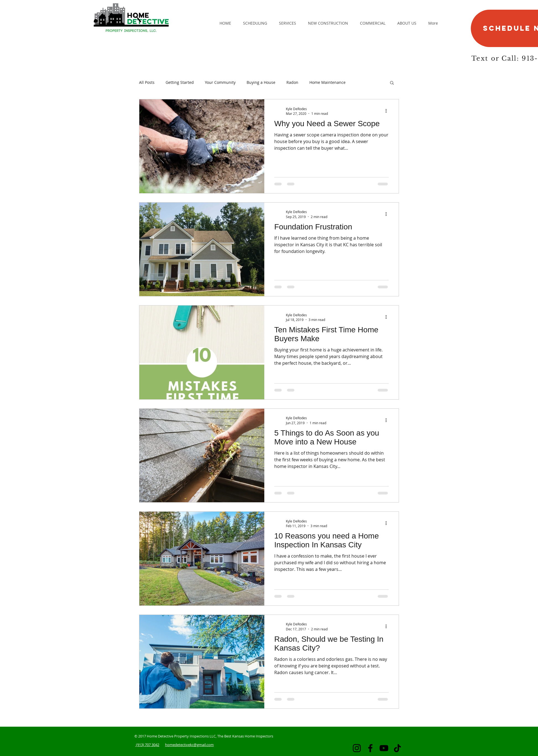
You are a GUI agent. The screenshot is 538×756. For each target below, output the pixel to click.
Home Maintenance (327, 82)
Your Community (220, 82)
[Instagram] (357, 748)
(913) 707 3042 (147, 745)
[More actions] (388, 111)
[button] (392, 83)
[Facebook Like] (358, 41)
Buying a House (261, 82)
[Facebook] (370, 748)
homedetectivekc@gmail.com (189, 745)
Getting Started (180, 82)
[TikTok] (397, 748)
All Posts (147, 82)
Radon (292, 82)
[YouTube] (384, 748)
